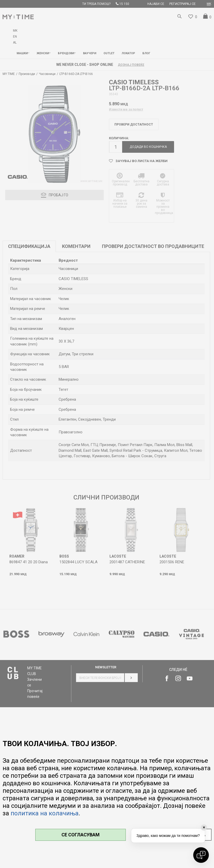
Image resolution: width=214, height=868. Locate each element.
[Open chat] (201, 855)
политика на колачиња (45, 813)
